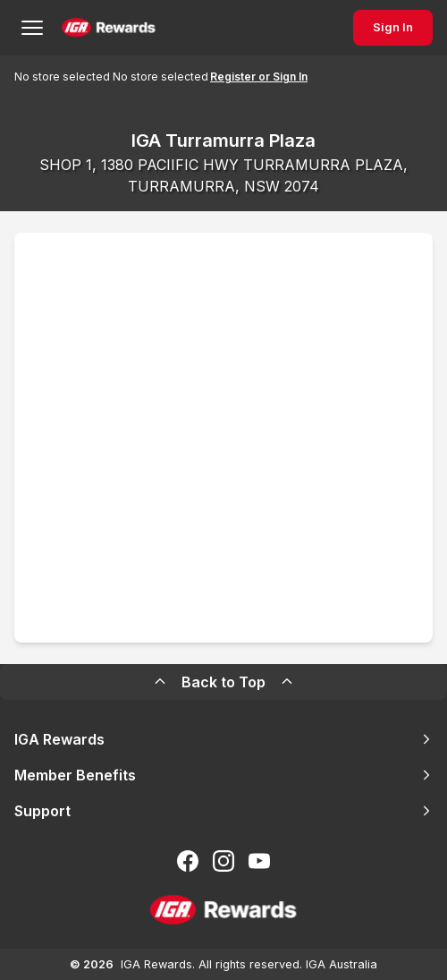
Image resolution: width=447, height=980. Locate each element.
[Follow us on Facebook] (188, 861)
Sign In (393, 27)
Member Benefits (223, 775)
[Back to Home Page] (109, 28)
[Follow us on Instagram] (223, 861)
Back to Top (223, 682)
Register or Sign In (259, 77)
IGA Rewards (223, 739)
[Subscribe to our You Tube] (259, 861)
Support (223, 811)
